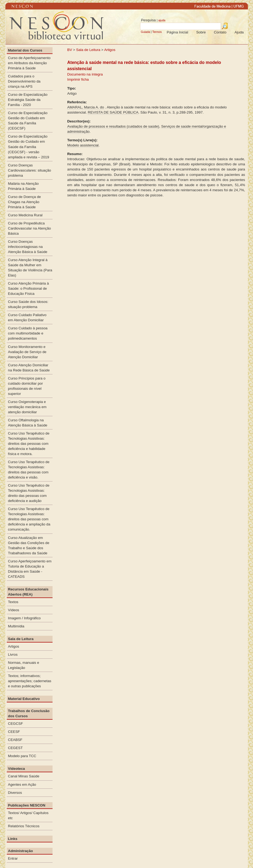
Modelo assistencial (83, 145)
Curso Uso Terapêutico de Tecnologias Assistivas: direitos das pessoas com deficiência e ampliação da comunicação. (29, 519)
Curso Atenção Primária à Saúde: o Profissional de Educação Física (29, 288)
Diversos (15, 793)
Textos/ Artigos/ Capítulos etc (28, 815)
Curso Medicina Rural (25, 215)
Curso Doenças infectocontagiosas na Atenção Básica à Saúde (28, 247)
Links (13, 839)
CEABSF (15, 740)
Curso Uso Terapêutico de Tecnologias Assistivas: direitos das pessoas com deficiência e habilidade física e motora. (29, 444)
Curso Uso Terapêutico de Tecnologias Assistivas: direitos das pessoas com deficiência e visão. (29, 470)
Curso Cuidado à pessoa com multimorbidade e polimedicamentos (28, 333)
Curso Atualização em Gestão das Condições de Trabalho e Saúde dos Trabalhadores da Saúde (29, 545)
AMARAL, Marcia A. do (86, 107)
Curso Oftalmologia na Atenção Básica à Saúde (28, 423)
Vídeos (14, 610)
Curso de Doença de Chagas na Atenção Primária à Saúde (25, 202)
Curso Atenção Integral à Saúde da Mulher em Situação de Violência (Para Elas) (30, 268)
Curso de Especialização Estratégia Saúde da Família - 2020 (28, 100)
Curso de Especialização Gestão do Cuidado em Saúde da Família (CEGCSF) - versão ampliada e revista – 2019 (29, 147)
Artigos (110, 50)
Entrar (13, 858)
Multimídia (16, 626)
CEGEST (15, 748)
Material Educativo (24, 699)
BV (70, 50)
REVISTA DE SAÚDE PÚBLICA (113, 112)
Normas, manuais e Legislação (24, 665)
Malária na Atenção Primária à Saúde (23, 186)
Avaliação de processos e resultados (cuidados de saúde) (113, 126)
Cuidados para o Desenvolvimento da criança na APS (24, 81)
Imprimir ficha (78, 79)
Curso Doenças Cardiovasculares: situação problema (30, 170)
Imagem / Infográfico (25, 618)
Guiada (145, 32)
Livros (13, 655)
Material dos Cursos (25, 50)
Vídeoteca (17, 769)
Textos (13, 602)
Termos (157, 32)
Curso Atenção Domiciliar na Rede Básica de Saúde (29, 368)
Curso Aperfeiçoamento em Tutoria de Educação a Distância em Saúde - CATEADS (30, 569)
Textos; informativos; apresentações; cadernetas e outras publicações (30, 681)
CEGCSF (16, 724)
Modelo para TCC (22, 756)
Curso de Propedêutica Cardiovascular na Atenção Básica (30, 228)
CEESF (14, 732)
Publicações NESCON (27, 805)
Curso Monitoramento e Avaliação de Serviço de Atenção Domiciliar (27, 352)
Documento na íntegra (85, 74)
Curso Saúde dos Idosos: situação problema (28, 304)
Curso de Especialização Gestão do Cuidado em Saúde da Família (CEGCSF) (28, 121)
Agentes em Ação (22, 785)
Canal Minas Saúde (24, 776)
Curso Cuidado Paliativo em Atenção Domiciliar (27, 317)
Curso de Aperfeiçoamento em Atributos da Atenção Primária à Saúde (29, 63)
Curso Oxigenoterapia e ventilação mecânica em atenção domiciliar (27, 407)
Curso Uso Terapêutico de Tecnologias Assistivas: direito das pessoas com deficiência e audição (29, 493)
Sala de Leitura (88, 50)
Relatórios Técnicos (24, 826)
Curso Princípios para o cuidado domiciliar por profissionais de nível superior (27, 386)
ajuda (162, 20)
